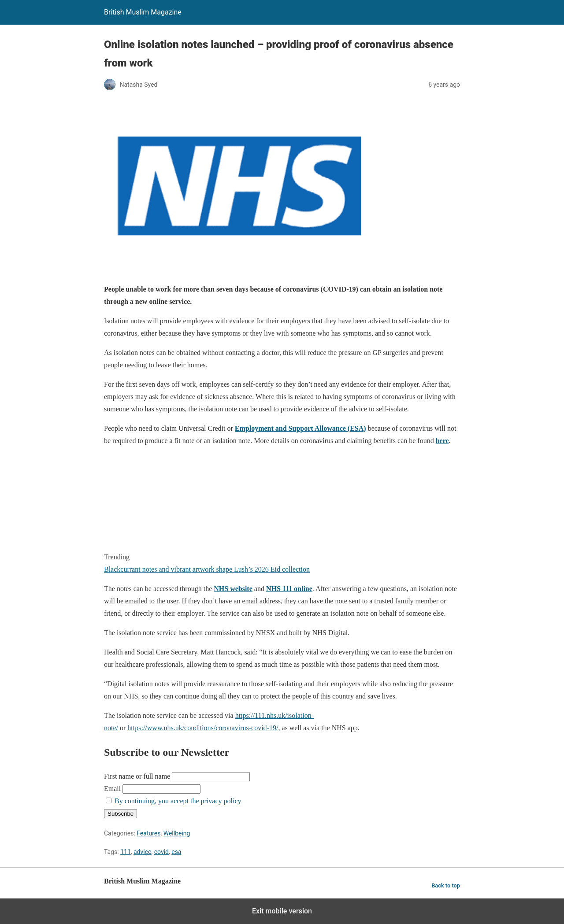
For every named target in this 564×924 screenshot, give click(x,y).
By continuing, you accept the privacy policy (178, 801)
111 (126, 852)
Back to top (446, 885)
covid (161, 852)
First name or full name (137, 776)
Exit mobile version (282, 911)
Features (148, 833)
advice (142, 852)
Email (112, 789)
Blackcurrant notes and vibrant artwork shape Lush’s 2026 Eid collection (207, 569)
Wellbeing (177, 833)
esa (176, 852)
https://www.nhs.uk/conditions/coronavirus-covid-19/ (203, 728)
